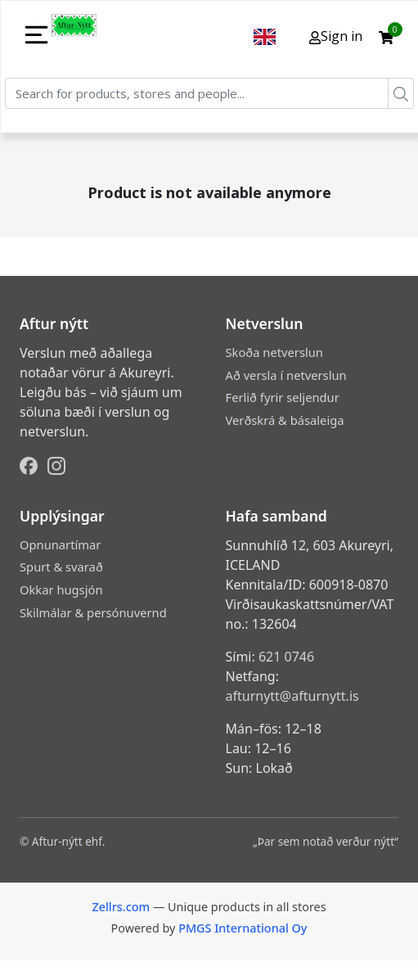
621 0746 (286, 657)
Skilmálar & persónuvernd (93, 612)
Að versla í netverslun (286, 375)
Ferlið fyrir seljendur (283, 397)
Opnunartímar (60, 544)
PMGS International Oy (243, 928)
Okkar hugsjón (61, 589)
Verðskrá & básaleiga (285, 420)
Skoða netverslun (274, 352)
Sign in (336, 36)
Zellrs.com (121, 907)
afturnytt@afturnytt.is (292, 696)
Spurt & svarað (61, 567)
